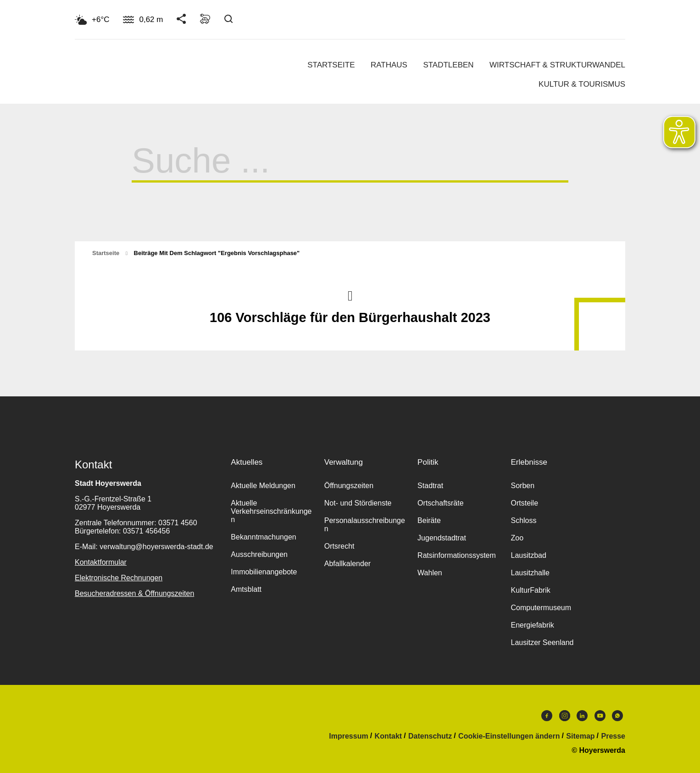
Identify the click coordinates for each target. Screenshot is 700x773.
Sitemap (580, 736)
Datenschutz (430, 736)
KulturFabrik (530, 590)
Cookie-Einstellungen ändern (509, 736)
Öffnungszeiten (349, 486)
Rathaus (389, 65)
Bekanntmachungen (263, 537)
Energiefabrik (532, 625)
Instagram (565, 716)
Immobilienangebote (264, 572)
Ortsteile (524, 503)
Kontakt (389, 736)
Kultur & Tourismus (582, 84)
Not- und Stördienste (358, 503)
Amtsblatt (246, 589)
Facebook (547, 716)
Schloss (523, 520)
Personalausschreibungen (365, 525)
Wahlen (430, 573)
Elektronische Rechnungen (119, 578)
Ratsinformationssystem (457, 555)
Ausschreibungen (259, 554)
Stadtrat (430, 486)
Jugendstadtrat (442, 538)
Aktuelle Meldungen (263, 486)
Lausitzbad (528, 555)
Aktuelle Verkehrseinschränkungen (271, 511)
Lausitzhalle (530, 573)
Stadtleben (448, 65)
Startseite (331, 65)
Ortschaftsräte (440, 503)
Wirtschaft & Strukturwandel (557, 65)
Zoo (517, 538)
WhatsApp (617, 716)
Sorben (522, 486)
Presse (614, 736)
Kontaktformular (101, 562)
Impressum (348, 736)
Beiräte (429, 520)
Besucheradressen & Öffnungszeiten (134, 593)
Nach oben (350, 295)
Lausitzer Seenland (542, 642)
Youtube (600, 716)
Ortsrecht (339, 546)
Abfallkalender (347, 564)
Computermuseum (541, 608)
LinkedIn (582, 716)
